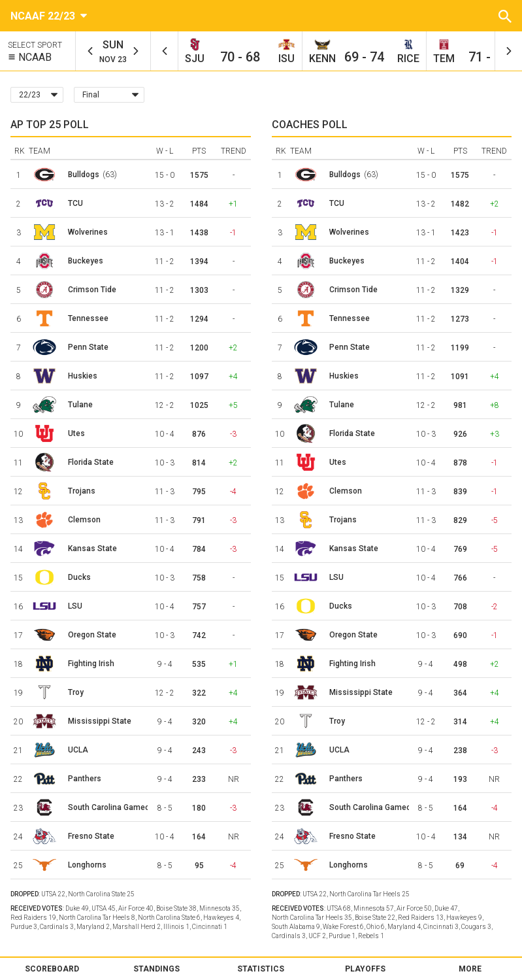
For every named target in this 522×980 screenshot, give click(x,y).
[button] (505, 16)
